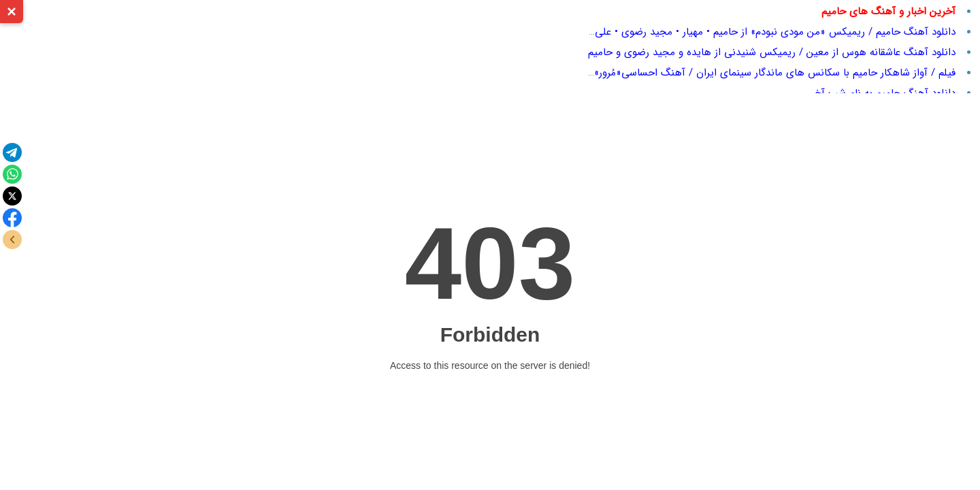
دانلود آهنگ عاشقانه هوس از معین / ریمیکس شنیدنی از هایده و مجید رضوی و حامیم (772, 52)
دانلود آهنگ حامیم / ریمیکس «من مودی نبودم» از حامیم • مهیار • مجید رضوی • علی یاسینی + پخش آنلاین (726, 32)
